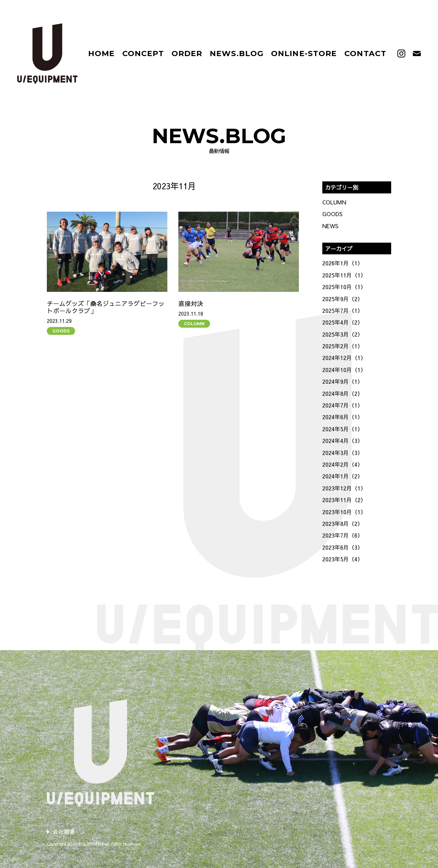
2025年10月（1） (344, 287)
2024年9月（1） (343, 381)
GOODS (61, 331)
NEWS (330, 226)
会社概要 (64, 832)
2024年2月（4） (343, 464)
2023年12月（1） (344, 488)
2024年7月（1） (343, 405)
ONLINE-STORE (304, 54)
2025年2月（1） (343, 346)
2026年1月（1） (343, 263)
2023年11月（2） (344, 500)
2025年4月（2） (343, 322)
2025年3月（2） (343, 334)
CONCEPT (143, 54)
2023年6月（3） (343, 547)
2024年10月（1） (344, 370)
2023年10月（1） (344, 512)
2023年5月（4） (343, 559)
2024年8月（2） (343, 393)
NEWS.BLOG (237, 54)
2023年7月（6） (343, 535)
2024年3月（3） (343, 453)
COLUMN (194, 324)
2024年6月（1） (343, 417)
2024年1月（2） (343, 476)
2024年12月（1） (344, 358)
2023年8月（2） (343, 523)
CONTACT (365, 54)
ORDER (187, 54)
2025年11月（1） (344, 275)
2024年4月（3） (343, 441)
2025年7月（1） (343, 310)
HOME (101, 54)
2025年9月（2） (343, 299)
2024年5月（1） (343, 429)
